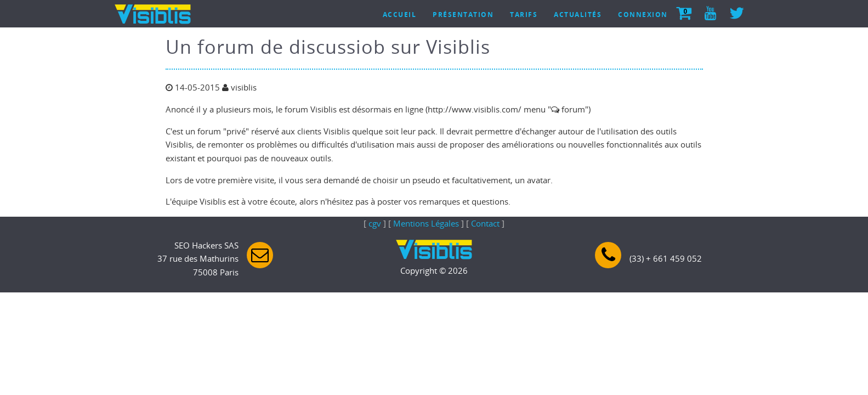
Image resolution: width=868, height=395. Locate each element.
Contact (485, 223)
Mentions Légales (426, 223)
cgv (375, 223)
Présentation (463, 15)
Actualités (578, 15)
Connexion (643, 15)
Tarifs (524, 15)
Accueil (400, 15)
